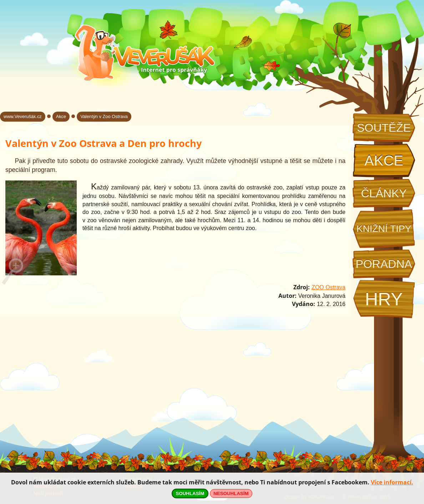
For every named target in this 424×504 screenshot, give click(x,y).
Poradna (384, 264)
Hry (384, 299)
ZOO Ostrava (329, 287)
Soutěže (384, 128)
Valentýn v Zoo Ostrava (104, 116)
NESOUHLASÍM (231, 493)
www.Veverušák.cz (23, 116)
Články (384, 193)
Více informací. (392, 482)
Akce (384, 161)
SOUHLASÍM (190, 493)
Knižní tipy (384, 229)
